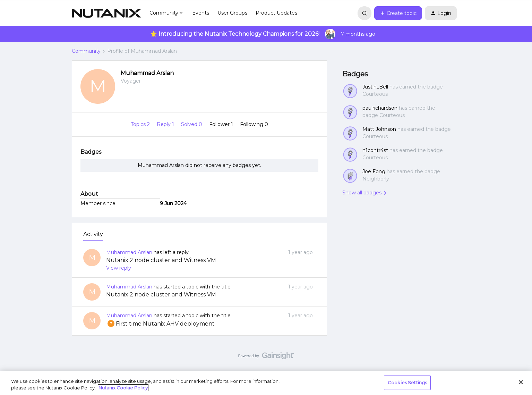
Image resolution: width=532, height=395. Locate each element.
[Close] (521, 382)
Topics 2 (141, 124)
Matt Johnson (379, 129)
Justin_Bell (375, 87)
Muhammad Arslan (147, 73)
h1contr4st (375, 150)
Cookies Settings (407, 383)
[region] (266, 383)
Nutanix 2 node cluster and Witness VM (161, 260)
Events (201, 13)
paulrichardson (380, 108)
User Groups (232, 13)
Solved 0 (192, 124)
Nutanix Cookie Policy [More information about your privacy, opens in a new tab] (123, 388)
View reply (119, 268)
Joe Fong (374, 171)
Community (86, 51)
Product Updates (276, 13)
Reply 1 (166, 124)
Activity (93, 234)
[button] (398, 13)
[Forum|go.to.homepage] (106, 13)
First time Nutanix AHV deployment (160, 324)
